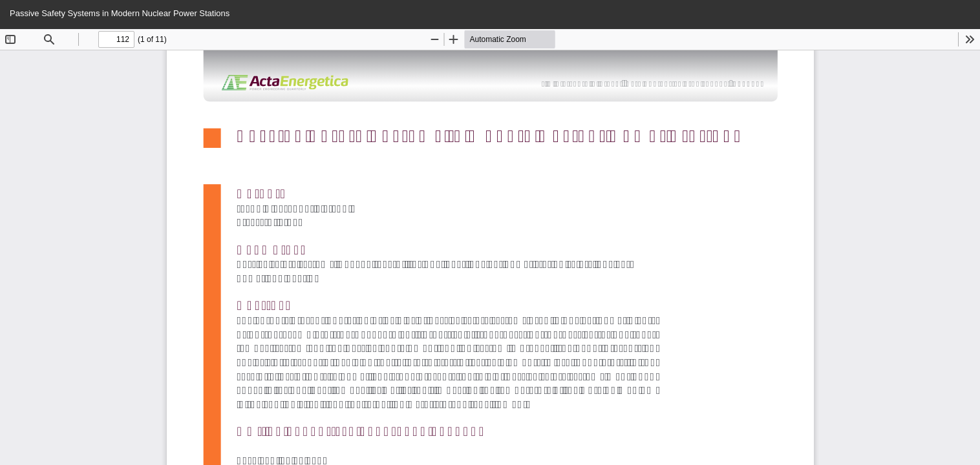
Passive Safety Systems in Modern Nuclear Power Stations (120, 13)
